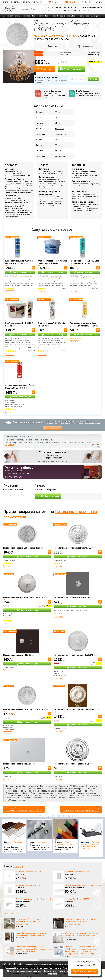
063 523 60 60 (55, 10)
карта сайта (63, 964)
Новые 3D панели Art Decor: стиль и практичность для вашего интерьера (31, 934)
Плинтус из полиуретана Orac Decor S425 (33, 899)
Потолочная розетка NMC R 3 (17, 655)
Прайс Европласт (88, 93)
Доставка (11, 165)
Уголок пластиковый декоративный (64, 843)
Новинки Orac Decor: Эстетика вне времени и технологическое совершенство (30, 921)
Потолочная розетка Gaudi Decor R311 (22, 548)
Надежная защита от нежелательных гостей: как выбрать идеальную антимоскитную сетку (80, 921)
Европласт (64, 55)
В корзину (44, 69)
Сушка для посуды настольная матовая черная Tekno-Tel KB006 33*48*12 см (90, 845)
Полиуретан (60, 134)
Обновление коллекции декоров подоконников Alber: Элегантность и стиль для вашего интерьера (33, 949)
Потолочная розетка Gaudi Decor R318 (72, 548)
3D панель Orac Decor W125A (28, 872)
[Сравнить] (86, 2)
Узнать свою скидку (21, 272)
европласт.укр (94, 55)
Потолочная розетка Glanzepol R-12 (71, 764)
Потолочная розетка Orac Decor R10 (71, 598)
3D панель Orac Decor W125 (28, 885)
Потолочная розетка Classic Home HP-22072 (75, 709)
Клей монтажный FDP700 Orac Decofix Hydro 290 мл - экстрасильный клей (84, 264)
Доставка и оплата (20, 2)
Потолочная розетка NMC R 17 (18, 764)
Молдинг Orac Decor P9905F (77, 899)
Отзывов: (64, 289)
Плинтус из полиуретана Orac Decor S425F (83, 885)
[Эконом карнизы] (40, 830)
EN (99, 2)
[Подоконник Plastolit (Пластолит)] (14, 830)
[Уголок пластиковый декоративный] (65, 830)
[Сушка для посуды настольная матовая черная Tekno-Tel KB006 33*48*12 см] (91, 830)
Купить (94, 79)
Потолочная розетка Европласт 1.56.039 (23, 709)
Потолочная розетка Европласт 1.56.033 (24, 810)
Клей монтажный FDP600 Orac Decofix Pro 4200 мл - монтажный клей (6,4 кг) (52, 264)
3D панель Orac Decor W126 (77, 872)
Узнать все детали (52, 428)
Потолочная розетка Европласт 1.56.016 (23, 598)
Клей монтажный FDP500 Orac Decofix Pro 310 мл (20, 262)
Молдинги (69, 902)
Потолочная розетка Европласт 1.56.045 (74, 655)
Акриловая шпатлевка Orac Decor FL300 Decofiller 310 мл (84, 324)
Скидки (71, 2)
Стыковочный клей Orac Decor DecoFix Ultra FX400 (20, 387)
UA (97, 2)
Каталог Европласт (55, 94)
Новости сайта (11, 914)
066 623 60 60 (69, 10)
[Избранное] (82, 2)
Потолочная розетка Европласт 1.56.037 (81, 810)
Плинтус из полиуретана (75, 888)
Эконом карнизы (42, 842)
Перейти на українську (84, 971)
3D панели (20, 874)
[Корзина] (90, 2)
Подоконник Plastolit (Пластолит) (13, 843)
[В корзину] (33, 268)
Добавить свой (48, 496)
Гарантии (78, 165)
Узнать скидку (71, 69)
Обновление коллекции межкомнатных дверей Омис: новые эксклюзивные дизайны (81, 935)
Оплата (44, 165)
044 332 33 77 (55, 8)
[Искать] (44, 9)
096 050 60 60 (69, 8)
